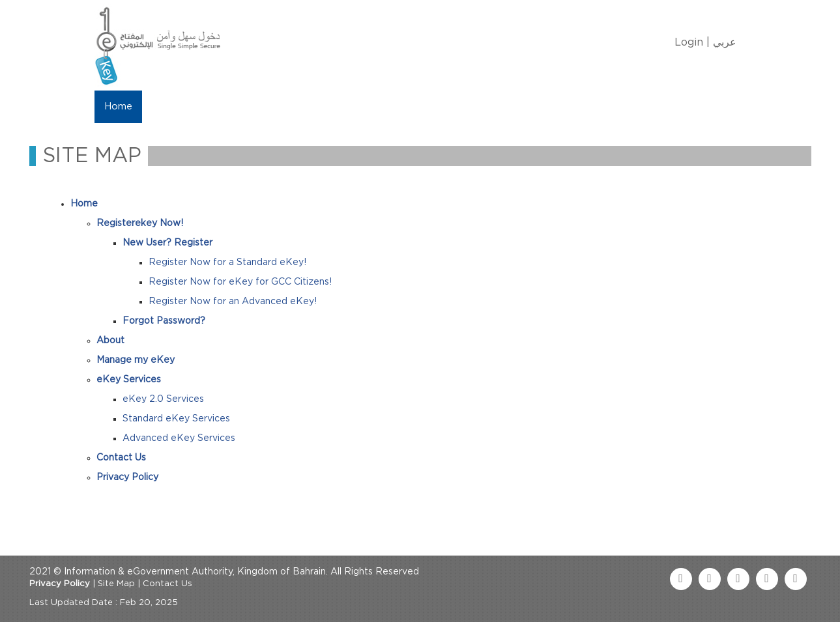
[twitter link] (710, 579)
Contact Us (421, 106)
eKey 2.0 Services (163, 399)
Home (118, 106)
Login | (692, 42)
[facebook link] (681, 579)
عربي (725, 42)
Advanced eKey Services (179, 438)
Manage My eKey (245, 106)
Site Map (116, 584)
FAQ (479, 106)
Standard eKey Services (176, 419)
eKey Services (340, 106)
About (167, 106)
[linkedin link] (767, 579)
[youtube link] (738, 579)
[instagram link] (796, 579)
